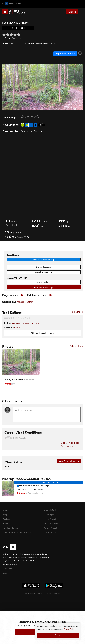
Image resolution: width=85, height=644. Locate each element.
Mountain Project (51, 510)
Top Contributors (10, 528)
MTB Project (49, 515)
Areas (5, 43)
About (6, 510)
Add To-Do (26, 131)
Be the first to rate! (14, 38)
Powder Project (50, 528)
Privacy (57, 593)
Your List (38, 131)
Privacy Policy (69, 629)
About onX (8, 569)
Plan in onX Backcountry (44, 260)
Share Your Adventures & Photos (17, 532)
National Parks (50, 532)
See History (67, 446)
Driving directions (44, 267)
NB (13, 43)
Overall (18, 328)
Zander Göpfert (25, 302)
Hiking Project (50, 519)
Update (71, 443)
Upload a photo (44, 282)
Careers (7, 573)
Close (58, 635)
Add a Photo (76, 346)
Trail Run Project (51, 524)
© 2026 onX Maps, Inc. (35, 593)
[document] (58, 631)
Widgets (7, 519)
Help (5, 515)
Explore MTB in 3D (65, 54)
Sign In (72, 12)
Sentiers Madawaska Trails (41, 43)
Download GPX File (44, 272)
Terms (49, 593)
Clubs (6, 524)
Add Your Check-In (69, 461)
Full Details (77, 312)
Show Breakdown (42, 333)
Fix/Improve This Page (44, 287)
